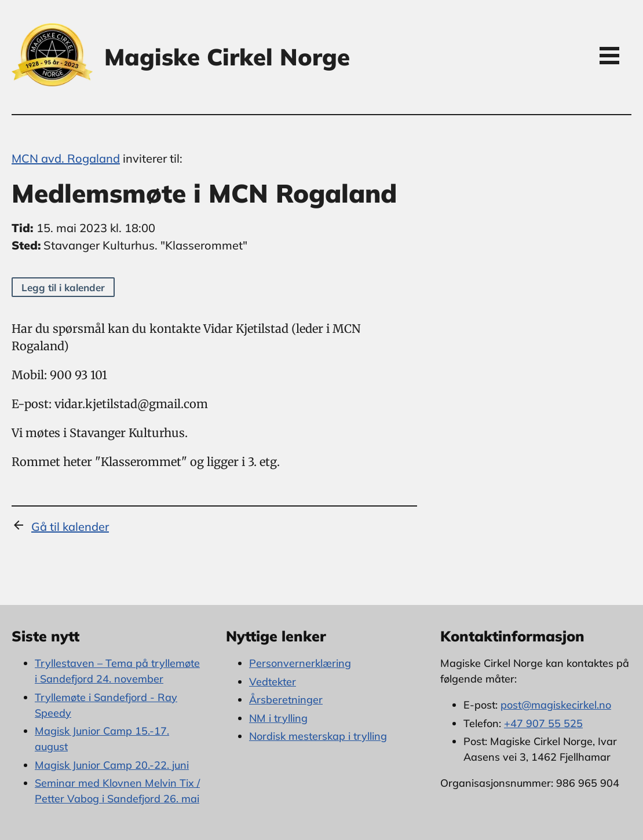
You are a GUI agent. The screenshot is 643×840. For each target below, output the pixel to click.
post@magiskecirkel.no (556, 705)
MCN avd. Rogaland (66, 158)
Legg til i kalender (63, 287)
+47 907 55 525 (543, 723)
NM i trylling (278, 718)
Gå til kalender (70, 527)
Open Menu (609, 55)
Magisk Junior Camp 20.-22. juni (112, 765)
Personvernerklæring (300, 663)
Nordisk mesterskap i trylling (318, 736)
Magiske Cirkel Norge (227, 57)
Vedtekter (273, 682)
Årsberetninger (286, 700)
